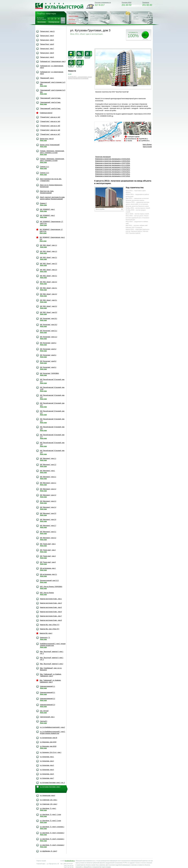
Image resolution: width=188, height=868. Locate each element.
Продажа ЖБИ (126, 3)
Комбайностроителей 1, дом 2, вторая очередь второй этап (53, 645)
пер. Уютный (44, 712)
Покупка (92, 16)
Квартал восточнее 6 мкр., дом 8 (51, 620)
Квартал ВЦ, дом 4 (46, 633)
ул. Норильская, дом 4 (48, 795)
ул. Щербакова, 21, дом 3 (48, 851)
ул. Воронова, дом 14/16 (48, 742)
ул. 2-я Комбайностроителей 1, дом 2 (52, 727)
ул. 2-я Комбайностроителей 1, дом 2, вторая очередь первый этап (53, 733)
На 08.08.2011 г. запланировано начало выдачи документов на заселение (80, 78)
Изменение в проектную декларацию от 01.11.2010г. (113, 165)
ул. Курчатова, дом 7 (47, 778)
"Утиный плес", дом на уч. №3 (50, 117)
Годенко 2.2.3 (45, 174)
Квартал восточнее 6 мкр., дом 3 (51, 603)
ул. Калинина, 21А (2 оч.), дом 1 (51, 752)
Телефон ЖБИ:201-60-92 (136, 17)
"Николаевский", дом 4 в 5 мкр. (50, 98)
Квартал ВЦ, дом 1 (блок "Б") (50, 629)
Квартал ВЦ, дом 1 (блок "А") (50, 625)
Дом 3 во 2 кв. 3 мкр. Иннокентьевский (47, 192)
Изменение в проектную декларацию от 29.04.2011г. (113, 172)
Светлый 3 (44, 722)
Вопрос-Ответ (94, 20)
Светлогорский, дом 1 (47, 717)
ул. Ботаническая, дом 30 (49, 738)
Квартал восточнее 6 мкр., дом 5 (51, 607)
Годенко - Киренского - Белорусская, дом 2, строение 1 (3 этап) (52, 161)
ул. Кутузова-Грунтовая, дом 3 (50, 787)
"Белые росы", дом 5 (47, 40)
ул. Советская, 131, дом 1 (49, 800)
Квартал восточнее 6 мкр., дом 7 (51, 616)
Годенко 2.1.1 (45, 168)
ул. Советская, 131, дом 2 (49, 804)
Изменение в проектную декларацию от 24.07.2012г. (113, 176)
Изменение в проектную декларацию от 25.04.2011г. (113, 170)
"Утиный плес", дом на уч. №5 (50, 126)
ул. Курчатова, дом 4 (47, 770)
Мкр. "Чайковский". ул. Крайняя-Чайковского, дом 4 (50, 681)
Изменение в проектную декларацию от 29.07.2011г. (113, 174)
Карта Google (147, 147)
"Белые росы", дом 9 (47, 57)
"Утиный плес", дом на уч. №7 (50, 134)
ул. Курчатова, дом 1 (47, 757)
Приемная (146, 3)
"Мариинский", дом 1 (47, 78)
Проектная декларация (103, 157)
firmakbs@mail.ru (70, 861)
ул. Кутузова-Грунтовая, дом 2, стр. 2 (52, 783)
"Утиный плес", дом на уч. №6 (50, 130)
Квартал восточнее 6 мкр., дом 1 (51, 599)
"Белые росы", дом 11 (47, 31)
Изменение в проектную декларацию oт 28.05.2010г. (113, 161)
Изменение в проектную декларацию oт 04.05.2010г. (113, 159)
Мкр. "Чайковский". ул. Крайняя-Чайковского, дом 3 (51, 675)
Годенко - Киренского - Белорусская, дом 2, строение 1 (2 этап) (52, 153)
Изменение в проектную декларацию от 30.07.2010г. (113, 163)
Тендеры (71, 18)
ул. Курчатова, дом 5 (47, 774)
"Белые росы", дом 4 (47, 36)
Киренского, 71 (45, 638)
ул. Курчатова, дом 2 (47, 761)
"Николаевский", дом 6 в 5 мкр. (50, 109)
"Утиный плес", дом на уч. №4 (50, 121)
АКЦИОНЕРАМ (73, 21)
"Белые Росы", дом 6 (47, 44)
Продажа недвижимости (103, 3)
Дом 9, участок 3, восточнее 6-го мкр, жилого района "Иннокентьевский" (52, 198)
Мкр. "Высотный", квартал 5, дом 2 (52, 664)
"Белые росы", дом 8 (47, 53)
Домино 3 (43, 204)
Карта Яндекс (147, 145)
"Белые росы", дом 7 (47, 49)
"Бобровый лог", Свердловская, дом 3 (53, 61)
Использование (94, 18)
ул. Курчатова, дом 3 (47, 765)
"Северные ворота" (46, 113)
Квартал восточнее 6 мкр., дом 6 (51, 612)
